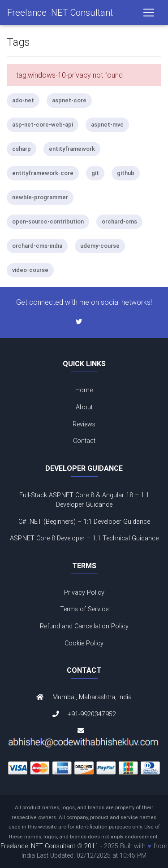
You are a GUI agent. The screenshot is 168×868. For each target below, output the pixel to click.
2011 (91, 846)
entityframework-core (43, 173)
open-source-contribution (48, 221)
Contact (84, 441)
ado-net (23, 100)
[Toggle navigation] (149, 13)
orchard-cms (119, 221)
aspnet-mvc (107, 125)
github (126, 173)
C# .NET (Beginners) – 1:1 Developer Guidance (84, 522)
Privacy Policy (84, 592)
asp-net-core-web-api (43, 125)
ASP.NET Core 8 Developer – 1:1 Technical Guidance (84, 538)
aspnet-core (69, 100)
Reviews (84, 424)
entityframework (72, 149)
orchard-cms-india (37, 246)
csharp (22, 149)
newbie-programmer (40, 197)
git (95, 173)
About (84, 407)
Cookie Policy (84, 643)
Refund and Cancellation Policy (84, 626)
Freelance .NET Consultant (60, 12)
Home (84, 390)
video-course (30, 270)
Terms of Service (84, 609)
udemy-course (100, 246)
